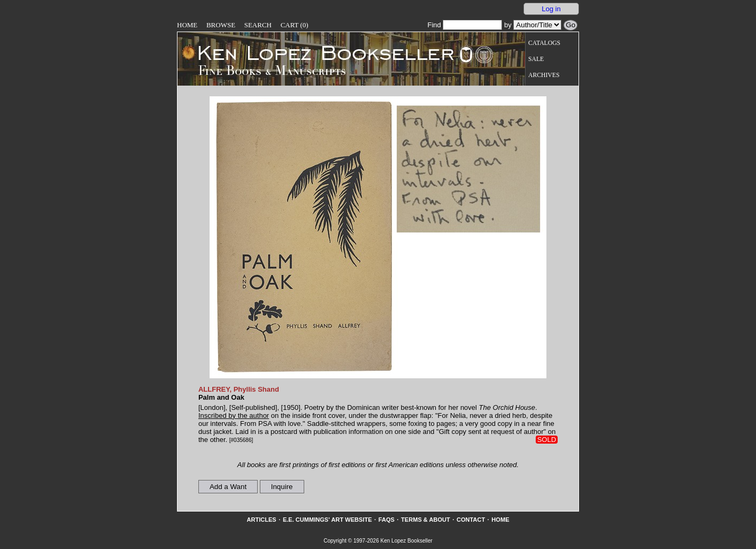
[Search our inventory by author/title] (537, 25)
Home (187, 25)
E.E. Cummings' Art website (327, 520)
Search (258, 25)
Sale (536, 59)
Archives (544, 75)
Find (465, 25)
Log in (551, 9)
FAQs (387, 520)
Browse (221, 25)
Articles (261, 520)
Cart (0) (295, 25)
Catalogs (544, 43)
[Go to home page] (318, 52)
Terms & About (426, 520)
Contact (471, 520)
